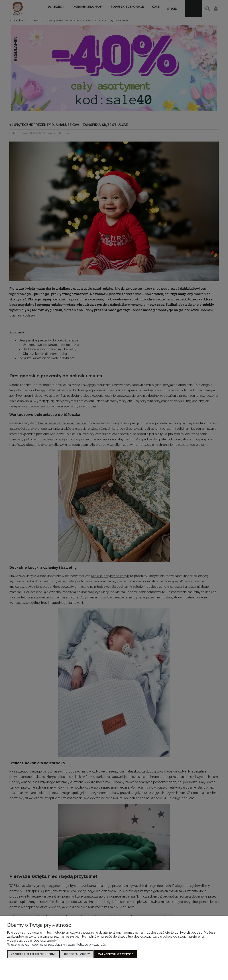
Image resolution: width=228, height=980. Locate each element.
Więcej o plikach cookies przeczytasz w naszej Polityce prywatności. (57, 945)
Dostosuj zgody (77, 955)
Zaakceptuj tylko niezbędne (33, 955)
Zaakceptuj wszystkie (116, 955)
